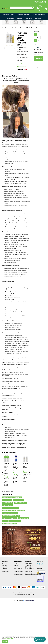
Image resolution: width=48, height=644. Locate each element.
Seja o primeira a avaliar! (22, 47)
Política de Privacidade (18, 575)
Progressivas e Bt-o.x (8, 15)
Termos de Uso (17, 565)
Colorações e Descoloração (38, 15)
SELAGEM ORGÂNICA (7, 500)
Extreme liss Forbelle (18, 500)
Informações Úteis (18, 561)
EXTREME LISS (18, 497)
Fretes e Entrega (17, 567)
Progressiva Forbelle (19, 510)
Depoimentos (38, 18)
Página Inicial (5, 564)
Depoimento (16, 573)
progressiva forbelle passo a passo (11, 516)
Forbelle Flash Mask (8, 505)
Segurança (16, 570)
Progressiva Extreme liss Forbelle (11, 508)
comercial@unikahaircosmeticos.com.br (33, 575)
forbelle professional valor (10, 518)
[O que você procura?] (33, 8)
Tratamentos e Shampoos (23, 15)
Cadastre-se (41, 10)
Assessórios (20, 18)
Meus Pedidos (11, 2)
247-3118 (43, 1)
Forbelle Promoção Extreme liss (10, 513)
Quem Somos (5, 2)
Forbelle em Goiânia (7, 510)
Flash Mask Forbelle (8, 503)
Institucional (5, 561)
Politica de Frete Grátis (18, 571)
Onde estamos (5, 570)
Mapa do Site (5, 567)
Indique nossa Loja (6, 571)
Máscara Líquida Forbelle (20, 503)
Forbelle (5, 521)
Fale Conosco (18, 2)
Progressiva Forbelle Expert (9, 524)
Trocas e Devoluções (18, 568)
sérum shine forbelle (23, 518)
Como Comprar (17, 564)
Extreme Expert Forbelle (15, 521)
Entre (40, 8)
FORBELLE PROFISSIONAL (8, 497)
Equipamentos (10, 18)
